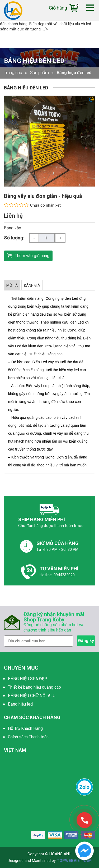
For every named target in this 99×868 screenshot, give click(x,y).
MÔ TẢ (12, 285)
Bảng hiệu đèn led (34, 61)
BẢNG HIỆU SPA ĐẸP (28, 679)
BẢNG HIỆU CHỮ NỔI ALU (32, 696)
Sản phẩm (39, 73)
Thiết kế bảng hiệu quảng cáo (34, 687)
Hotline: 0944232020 (57, 575)
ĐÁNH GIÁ (32, 285)
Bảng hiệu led (20, 704)
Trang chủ (13, 73)
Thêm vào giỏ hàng (28, 255)
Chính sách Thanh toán (28, 737)
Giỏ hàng (63, 8)
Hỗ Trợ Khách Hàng (25, 728)
